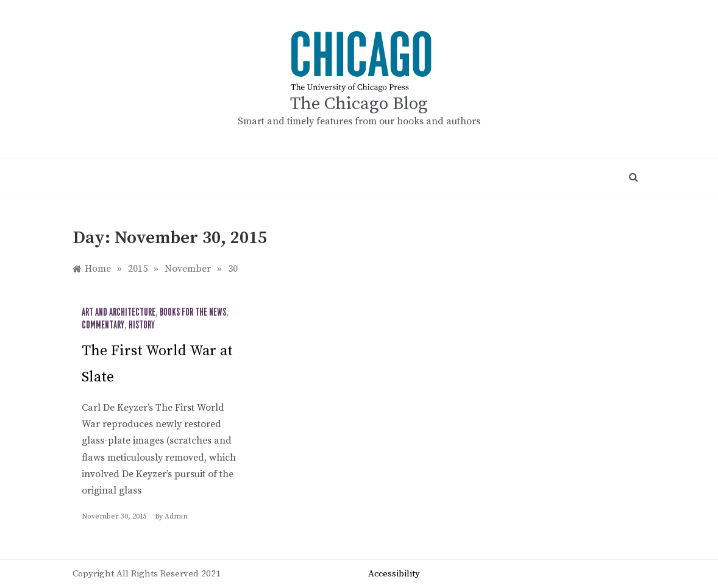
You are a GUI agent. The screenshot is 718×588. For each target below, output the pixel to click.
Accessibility (394, 574)
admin (176, 516)
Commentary (103, 325)
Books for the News (193, 313)
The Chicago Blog (359, 104)
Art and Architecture (119, 313)
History (142, 325)
